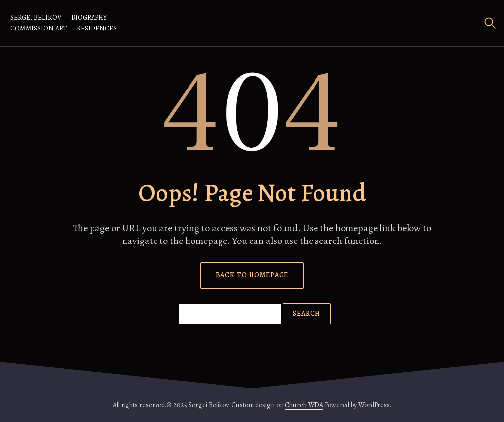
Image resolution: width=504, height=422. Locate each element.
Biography (89, 17)
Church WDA (304, 405)
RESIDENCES (97, 28)
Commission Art (39, 28)
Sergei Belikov (36, 17)
